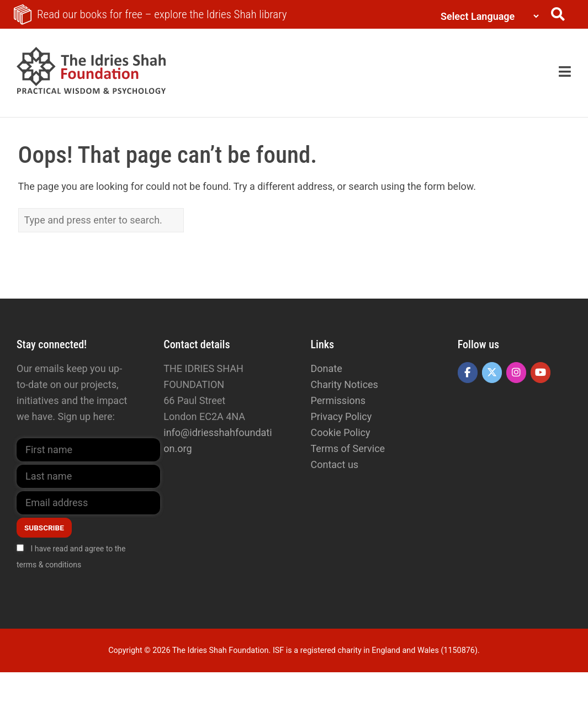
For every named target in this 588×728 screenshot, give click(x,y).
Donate (327, 368)
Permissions (338, 400)
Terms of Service (348, 448)
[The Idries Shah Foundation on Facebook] (468, 373)
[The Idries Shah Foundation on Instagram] (516, 373)
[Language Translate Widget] (487, 16)
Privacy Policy (341, 416)
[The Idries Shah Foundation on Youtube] (541, 373)
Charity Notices (345, 384)
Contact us (335, 464)
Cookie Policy (341, 432)
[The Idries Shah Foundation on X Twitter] (492, 373)
